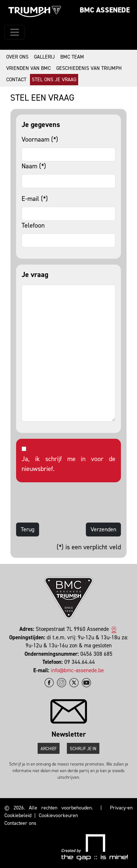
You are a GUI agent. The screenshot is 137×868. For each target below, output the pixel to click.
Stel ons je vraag (54, 80)
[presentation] (72, 502)
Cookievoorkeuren (58, 815)
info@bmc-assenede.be (77, 670)
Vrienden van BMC (28, 68)
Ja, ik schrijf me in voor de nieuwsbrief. (68, 464)
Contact (16, 80)
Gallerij (44, 57)
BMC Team (72, 57)
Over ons (17, 57)
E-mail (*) (35, 199)
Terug (28, 529)
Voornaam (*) (40, 139)
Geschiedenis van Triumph (89, 68)
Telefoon (33, 225)
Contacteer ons (20, 823)
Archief (49, 749)
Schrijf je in (83, 749)
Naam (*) (34, 166)
